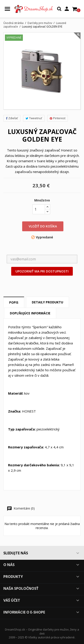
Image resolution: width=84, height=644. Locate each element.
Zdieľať (12, 118)
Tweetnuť (34, 118)
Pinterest (58, 118)
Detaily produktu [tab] (47, 302)
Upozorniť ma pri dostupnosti (42, 271)
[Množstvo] (39, 209)
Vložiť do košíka (43, 226)
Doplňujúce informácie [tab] (30, 313)
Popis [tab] (14, 302)
